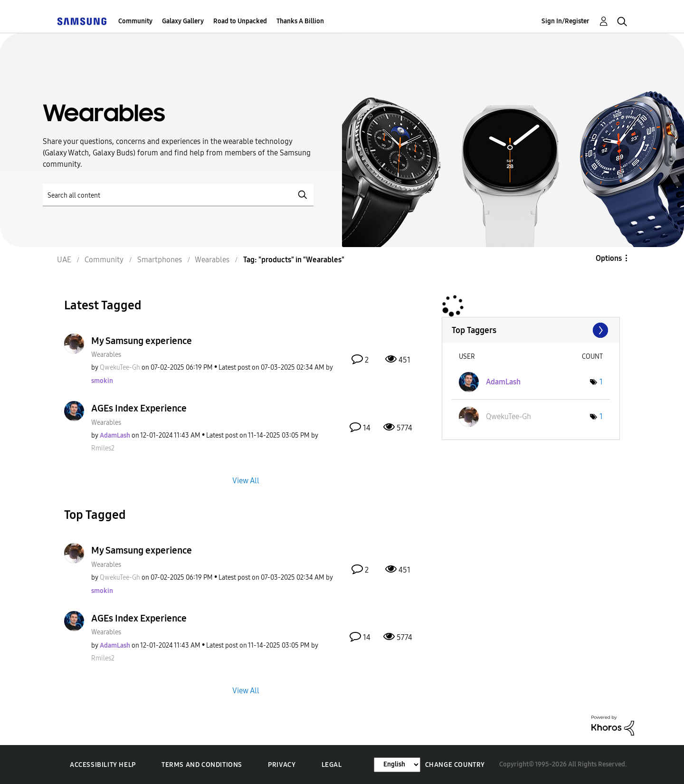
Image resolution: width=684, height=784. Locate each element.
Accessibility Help (103, 765)
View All (246, 481)
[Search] (178, 195)
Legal (332, 765)
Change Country (455, 765)
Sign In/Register (565, 21)
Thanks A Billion (300, 21)
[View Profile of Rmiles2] (103, 448)
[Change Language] (397, 765)
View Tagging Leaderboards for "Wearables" (531, 330)
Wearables (106, 355)
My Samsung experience (142, 341)
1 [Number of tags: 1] (601, 382)
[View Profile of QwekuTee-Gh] (120, 368)
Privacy (282, 765)
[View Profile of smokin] (102, 381)
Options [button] (609, 258)
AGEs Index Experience (139, 408)
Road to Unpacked (240, 21)
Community (135, 21)
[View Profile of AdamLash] (115, 435)
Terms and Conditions (202, 765)
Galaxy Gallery (183, 21)
